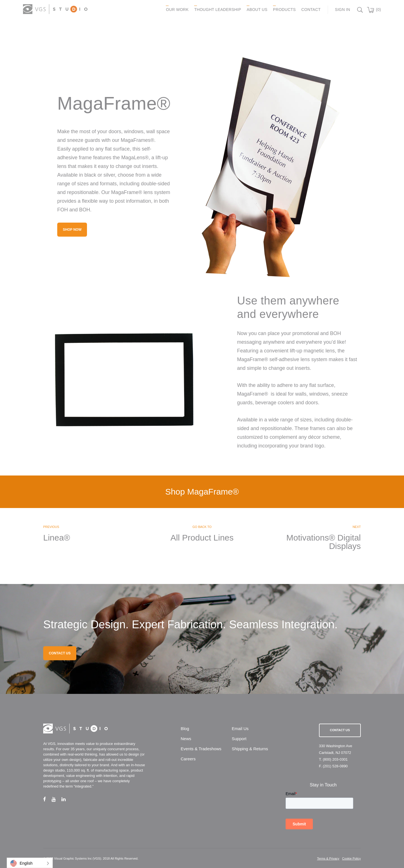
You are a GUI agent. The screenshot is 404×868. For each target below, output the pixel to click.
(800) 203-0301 (335, 759)
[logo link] (55, 9)
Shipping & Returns (250, 749)
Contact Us (340, 730)
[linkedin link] (66, 799)
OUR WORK (177, 10)
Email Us (240, 729)
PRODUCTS (284, 10)
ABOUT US (257, 10)
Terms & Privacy (328, 858)
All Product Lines (202, 538)
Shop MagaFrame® (202, 492)
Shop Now (72, 230)
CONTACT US (60, 653)
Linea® (57, 538)
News (186, 739)
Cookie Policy (351, 858)
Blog (185, 729)
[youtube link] (57, 799)
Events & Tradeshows (201, 749)
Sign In (343, 10)
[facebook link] (47, 799)
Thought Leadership (218, 10)
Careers (188, 759)
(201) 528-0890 (335, 766)
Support (239, 739)
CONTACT (311, 10)
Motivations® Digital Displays (323, 542)
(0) (378, 10)
